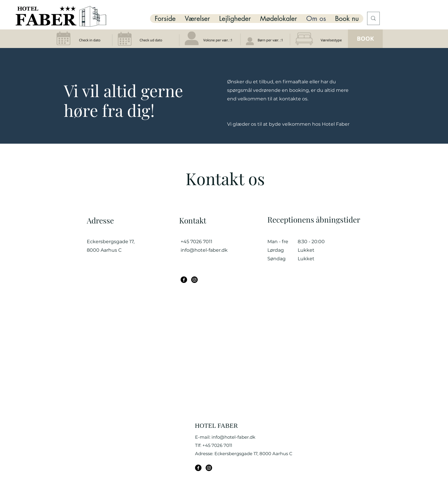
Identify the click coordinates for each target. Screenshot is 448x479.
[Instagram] (194, 280)
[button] (197, 19)
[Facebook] (184, 280)
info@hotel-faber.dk (204, 250)
